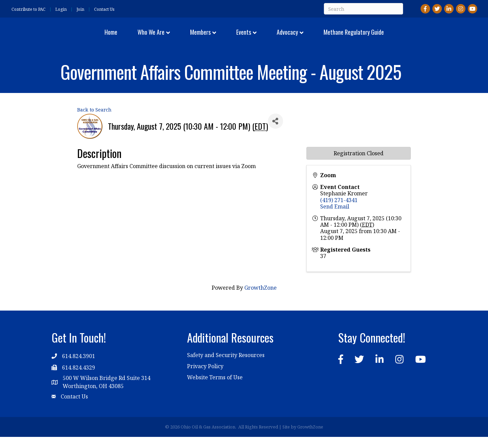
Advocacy (328, 37)
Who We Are (110, 37)
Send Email (335, 217)
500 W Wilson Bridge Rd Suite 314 (106, 389)
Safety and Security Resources (226, 366)
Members (160, 37)
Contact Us (104, 9)
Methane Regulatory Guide (394, 37)
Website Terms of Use (215, 388)
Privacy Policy (205, 377)
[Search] (363, 9)
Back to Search (94, 121)
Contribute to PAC (28, 9)
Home (70, 37)
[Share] (276, 132)
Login (61, 9)
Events (284, 37)
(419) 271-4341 (339, 211)
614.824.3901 (79, 367)
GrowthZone (261, 299)
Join (80, 9)
